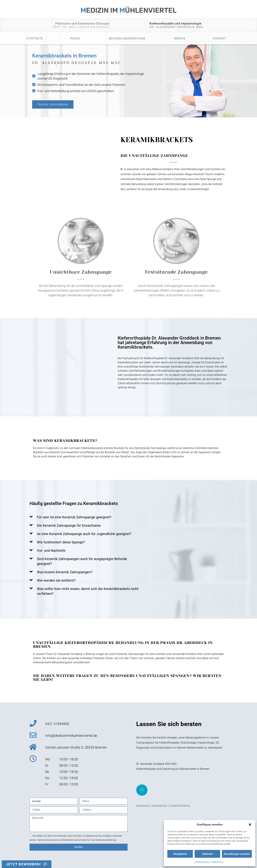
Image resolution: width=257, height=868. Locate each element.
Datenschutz (217, 862)
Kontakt (219, 38)
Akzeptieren (180, 854)
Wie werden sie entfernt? (56, 580)
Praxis (76, 38)
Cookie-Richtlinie (202, 862)
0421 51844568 (57, 724)
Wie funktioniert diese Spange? (61, 542)
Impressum (143, 806)
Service (180, 38)
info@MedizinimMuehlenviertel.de (71, 736)
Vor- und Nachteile (51, 551)
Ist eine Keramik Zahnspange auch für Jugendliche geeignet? (84, 534)
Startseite (35, 38)
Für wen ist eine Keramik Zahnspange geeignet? (74, 517)
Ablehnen (207, 854)
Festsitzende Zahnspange (176, 272)
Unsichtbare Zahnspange (81, 272)
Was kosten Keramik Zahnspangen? (65, 572)
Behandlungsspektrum (128, 38)
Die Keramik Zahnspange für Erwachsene (69, 525)
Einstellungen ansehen (237, 854)
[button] (250, 825)
